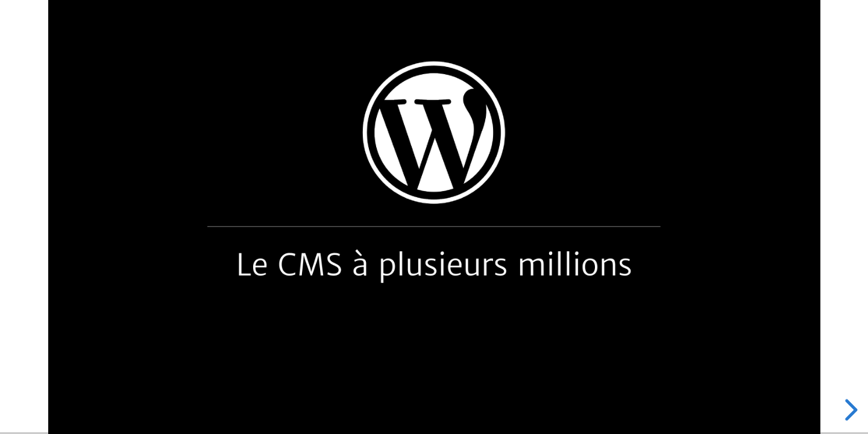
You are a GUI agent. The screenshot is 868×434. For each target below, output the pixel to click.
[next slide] (849, 410)
